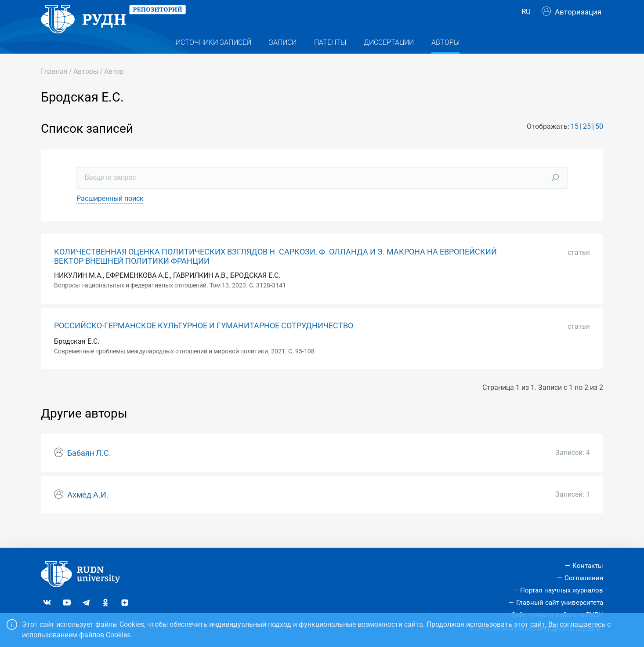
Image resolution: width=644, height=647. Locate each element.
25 (587, 144)
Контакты (588, 566)
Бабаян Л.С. (89, 470)
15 (575, 144)
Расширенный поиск (110, 215)
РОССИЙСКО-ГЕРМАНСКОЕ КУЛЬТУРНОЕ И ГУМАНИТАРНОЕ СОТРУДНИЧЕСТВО (204, 342)
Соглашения (584, 578)
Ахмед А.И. (88, 512)
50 (599, 144)
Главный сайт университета (560, 603)
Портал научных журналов (562, 590)
